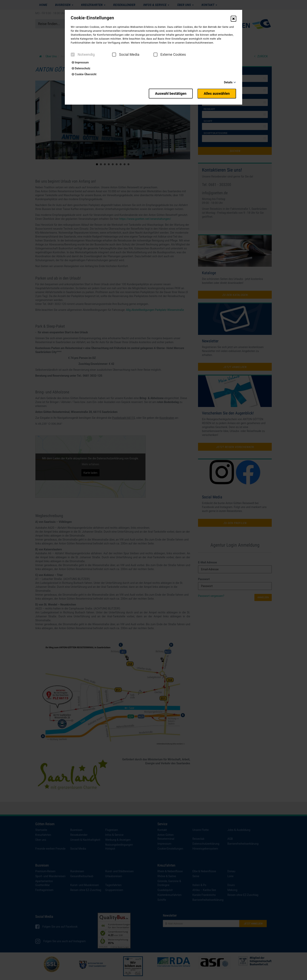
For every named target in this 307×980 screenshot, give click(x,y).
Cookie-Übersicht (84, 74)
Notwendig (83, 55)
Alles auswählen (217, 93)
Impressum (80, 62)
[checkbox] (73, 55)
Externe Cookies (170, 55)
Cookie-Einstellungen (92, 18)
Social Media (126, 55)
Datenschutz (81, 68)
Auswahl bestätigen (170, 93)
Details (228, 82)
